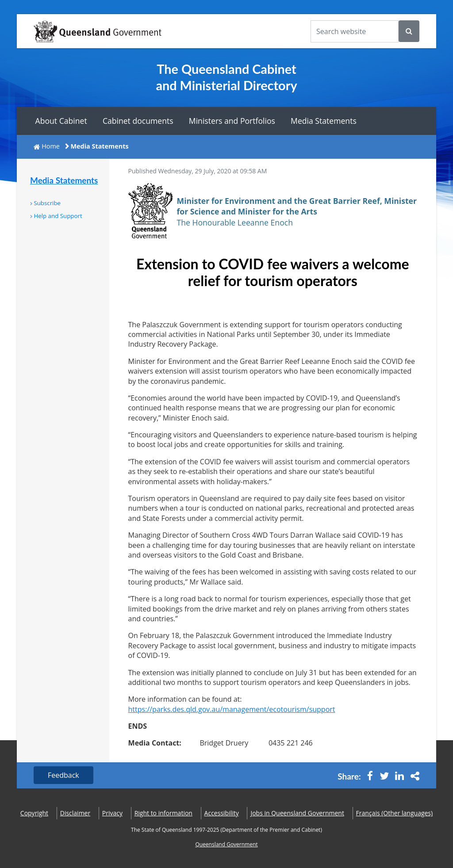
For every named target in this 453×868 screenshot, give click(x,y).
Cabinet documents (138, 121)
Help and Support (58, 216)
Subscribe (47, 203)
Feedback (63, 775)
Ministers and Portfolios (232, 121)
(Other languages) (395, 813)
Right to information (163, 813)
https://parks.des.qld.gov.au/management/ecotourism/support (232, 709)
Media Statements (324, 121)
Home (51, 146)
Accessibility (222, 813)
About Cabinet (61, 121)
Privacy (112, 813)
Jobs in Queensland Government (297, 813)
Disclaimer (75, 813)
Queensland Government (226, 844)
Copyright (34, 813)
